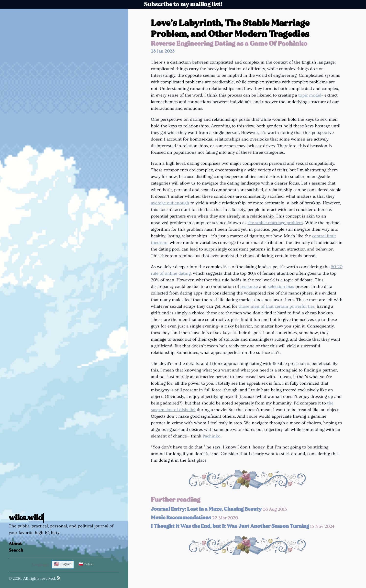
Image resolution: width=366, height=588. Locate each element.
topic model (310, 95)
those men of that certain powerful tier (277, 306)
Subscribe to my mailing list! (183, 4)
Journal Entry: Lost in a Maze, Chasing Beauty (219, 509)
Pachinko (212, 436)
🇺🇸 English (63, 564)
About (15, 544)
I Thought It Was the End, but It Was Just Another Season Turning (243, 526)
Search (16, 550)
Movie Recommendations (194, 518)
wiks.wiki (26, 518)
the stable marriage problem (275, 223)
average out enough (170, 203)
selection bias (281, 287)
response (249, 287)
